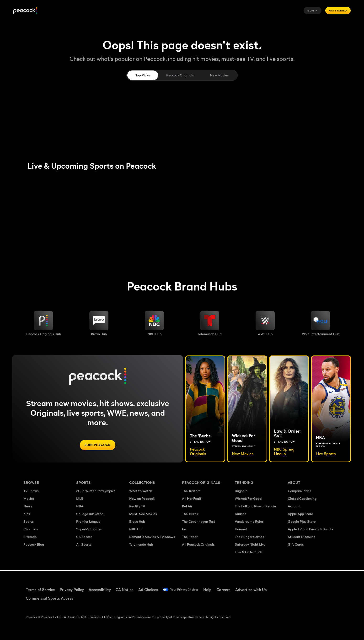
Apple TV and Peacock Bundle (311, 530)
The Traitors (191, 491)
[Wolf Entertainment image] (321, 323)
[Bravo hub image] (99, 323)
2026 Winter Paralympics (96, 491)
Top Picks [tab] (143, 75)
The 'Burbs (190, 514)
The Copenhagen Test (199, 522)
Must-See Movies (143, 514)
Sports (29, 522)
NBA (80, 507)
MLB (80, 499)
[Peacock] (25, 11)
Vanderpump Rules (249, 522)
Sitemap (30, 537)
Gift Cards (296, 545)
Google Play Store (302, 522)
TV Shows (31, 491)
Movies (29, 499)
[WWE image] (265, 323)
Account (294, 507)
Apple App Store (300, 514)
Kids (27, 514)
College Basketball (91, 514)
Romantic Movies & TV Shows (152, 537)
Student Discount (301, 537)
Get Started (338, 11)
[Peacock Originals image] (44, 323)
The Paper (190, 537)
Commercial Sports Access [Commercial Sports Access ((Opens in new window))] (50, 598)
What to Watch (141, 491)
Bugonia (241, 491)
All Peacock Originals (198, 545)
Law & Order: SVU (249, 552)
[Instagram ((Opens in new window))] (331, 586)
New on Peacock (142, 499)
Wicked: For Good (248, 499)
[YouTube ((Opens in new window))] (318, 586)
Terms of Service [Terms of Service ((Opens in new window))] (40, 590)
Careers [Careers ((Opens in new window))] (232, 590)
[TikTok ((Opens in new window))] (306, 586)
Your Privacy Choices (188, 590)
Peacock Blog (34, 545)
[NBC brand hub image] (154, 323)
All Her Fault (192, 499)
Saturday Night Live (250, 545)
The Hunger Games (249, 537)
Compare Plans (300, 491)
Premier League (88, 522)
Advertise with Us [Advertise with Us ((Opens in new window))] (259, 590)
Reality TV (137, 507)
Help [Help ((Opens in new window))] (216, 590)
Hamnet (241, 530)
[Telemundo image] (210, 323)
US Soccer (84, 537)
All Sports (84, 545)
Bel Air (187, 507)
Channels (31, 530)
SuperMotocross (89, 530)
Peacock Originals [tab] (180, 75)
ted (185, 530)
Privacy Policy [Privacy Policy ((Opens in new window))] (72, 590)
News (28, 507)
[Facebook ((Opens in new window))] (293, 586)
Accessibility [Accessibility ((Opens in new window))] (100, 590)
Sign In (313, 11)
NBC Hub (136, 530)
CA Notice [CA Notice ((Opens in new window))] (125, 590)
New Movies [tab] (219, 75)
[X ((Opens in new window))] (293, 600)
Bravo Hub (137, 522)
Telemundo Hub (141, 545)
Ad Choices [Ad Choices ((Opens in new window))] (148, 590)
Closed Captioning (302, 499)
